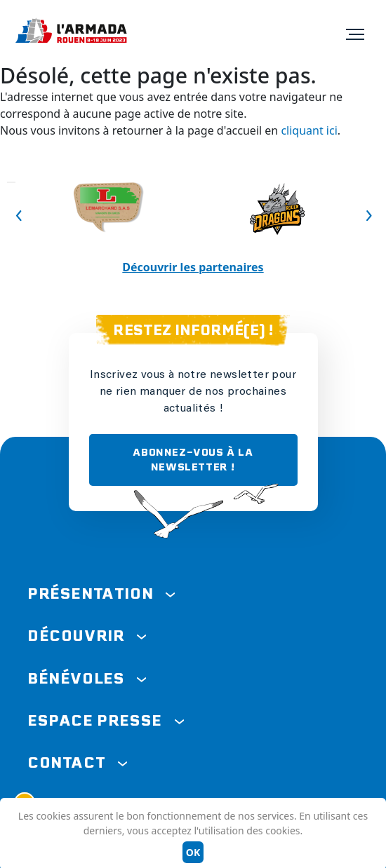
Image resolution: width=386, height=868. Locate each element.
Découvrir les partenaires (193, 267)
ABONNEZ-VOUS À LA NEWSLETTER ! (193, 460)
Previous (11, 182)
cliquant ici (309, 130)
